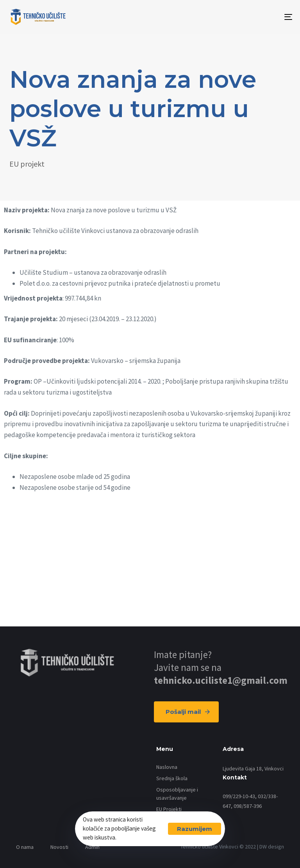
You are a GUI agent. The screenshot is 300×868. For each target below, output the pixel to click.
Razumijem (195, 829)
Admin (92, 847)
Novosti (59, 847)
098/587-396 (248, 806)
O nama (25, 847)
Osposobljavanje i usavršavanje (177, 794)
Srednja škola (172, 778)
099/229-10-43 (239, 796)
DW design (272, 847)
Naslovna (167, 767)
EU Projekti (169, 809)
